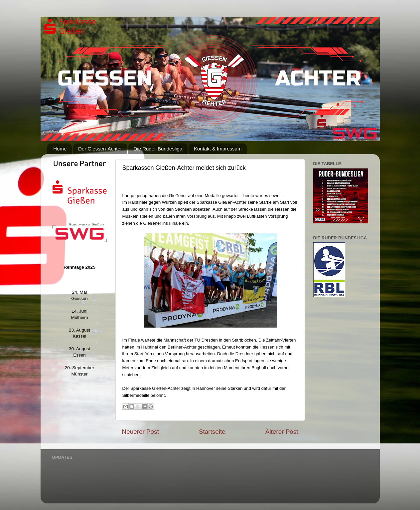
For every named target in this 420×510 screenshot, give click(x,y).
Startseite (212, 432)
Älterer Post (282, 432)
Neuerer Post (140, 432)
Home (60, 149)
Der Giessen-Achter (100, 149)
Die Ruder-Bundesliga (158, 149)
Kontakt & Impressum (218, 149)
